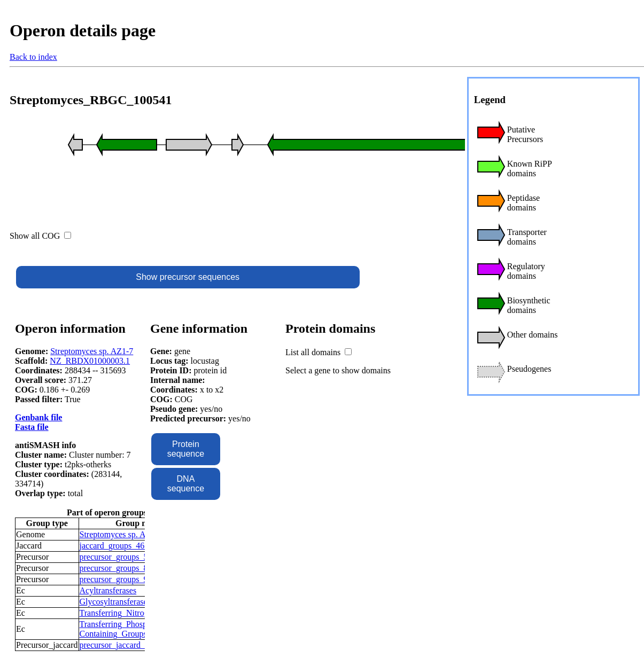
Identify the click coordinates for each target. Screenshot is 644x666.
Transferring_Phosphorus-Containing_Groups (124, 629)
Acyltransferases (108, 590)
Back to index (33, 57)
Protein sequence (186, 449)
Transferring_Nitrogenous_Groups (139, 613)
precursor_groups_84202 (122, 568)
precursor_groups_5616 (120, 557)
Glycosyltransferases (115, 602)
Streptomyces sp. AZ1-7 (92, 351)
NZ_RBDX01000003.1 (90, 361)
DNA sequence (186, 484)
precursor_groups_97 (116, 579)
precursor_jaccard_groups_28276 (137, 645)
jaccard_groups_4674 (117, 546)
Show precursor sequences (188, 277)
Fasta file (32, 427)
